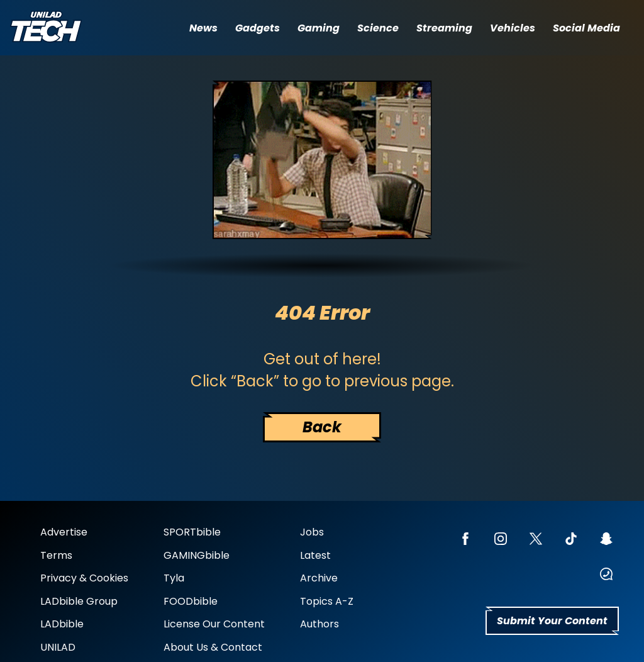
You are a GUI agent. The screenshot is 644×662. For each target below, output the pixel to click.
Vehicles (513, 28)
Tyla (174, 578)
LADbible (62, 624)
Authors (319, 624)
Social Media (586, 28)
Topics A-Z (327, 601)
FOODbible (191, 601)
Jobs (312, 532)
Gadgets (258, 28)
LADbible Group (79, 601)
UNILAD (58, 647)
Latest (315, 555)
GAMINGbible (197, 555)
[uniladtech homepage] (46, 28)
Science (378, 28)
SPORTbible (192, 532)
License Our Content (214, 624)
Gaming (319, 28)
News (203, 28)
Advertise (64, 532)
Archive (319, 578)
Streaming (444, 28)
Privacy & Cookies (84, 578)
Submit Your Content (552, 621)
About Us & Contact (213, 647)
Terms (56, 555)
